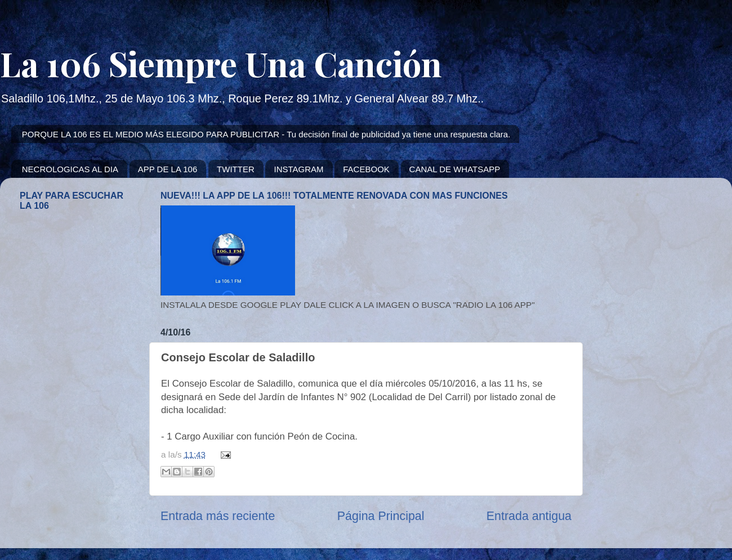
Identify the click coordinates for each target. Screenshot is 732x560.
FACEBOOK (366, 169)
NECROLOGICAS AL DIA (70, 169)
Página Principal (381, 516)
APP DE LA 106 (168, 169)
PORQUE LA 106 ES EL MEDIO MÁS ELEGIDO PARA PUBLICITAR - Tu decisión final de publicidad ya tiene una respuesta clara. (266, 134)
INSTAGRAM (298, 169)
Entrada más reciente (218, 516)
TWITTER (236, 169)
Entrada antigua (529, 516)
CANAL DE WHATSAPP (455, 169)
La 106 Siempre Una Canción (221, 63)
